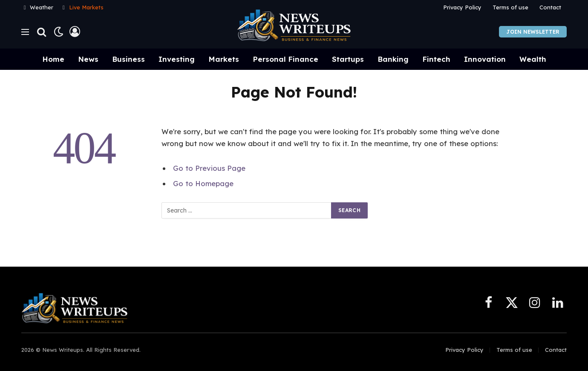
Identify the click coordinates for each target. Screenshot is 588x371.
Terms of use (510, 7)
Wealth (533, 59)
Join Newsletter (533, 32)
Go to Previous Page (209, 168)
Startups (348, 59)
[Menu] (25, 32)
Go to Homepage (203, 183)
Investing (177, 59)
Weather (42, 7)
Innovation (485, 59)
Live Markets (86, 7)
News (88, 59)
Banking (393, 59)
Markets (224, 59)
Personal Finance (285, 59)
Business (128, 59)
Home (53, 59)
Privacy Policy (462, 7)
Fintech (436, 59)
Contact (550, 7)
